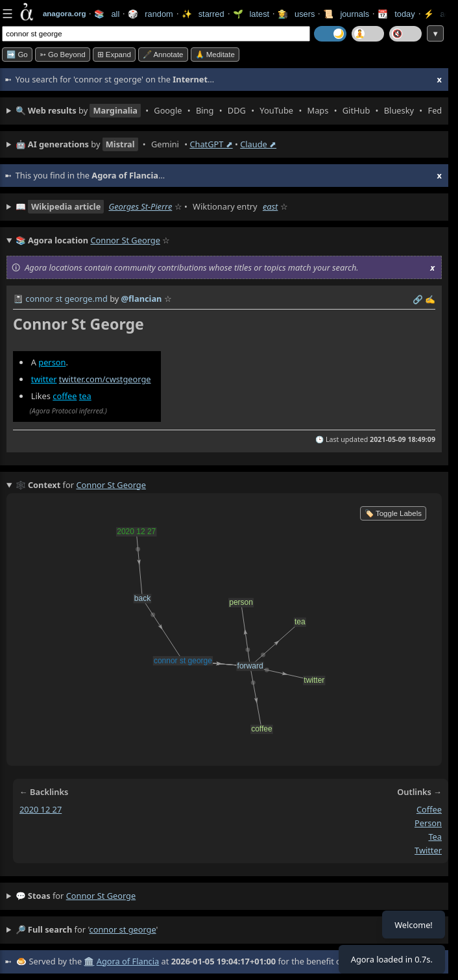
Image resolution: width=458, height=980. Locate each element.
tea (85, 396)
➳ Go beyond (63, 55)
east (270, 206)
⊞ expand (114, 55)
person (52, 362)
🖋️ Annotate (163, 55)
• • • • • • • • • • (229, 111)
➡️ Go (17, 55)
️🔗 (418, 299)
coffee (65, 396)
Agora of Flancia (128, 961)
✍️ (430, 299)
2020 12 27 (41, 809)
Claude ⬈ (258, 144)
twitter (44, 379)
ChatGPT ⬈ (211, 144)
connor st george (101, 896)
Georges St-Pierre (140, 206)
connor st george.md (66, 299)
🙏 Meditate (215, 55)
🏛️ (89, 961)
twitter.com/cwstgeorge (105, 379)
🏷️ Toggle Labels (393, 513)
